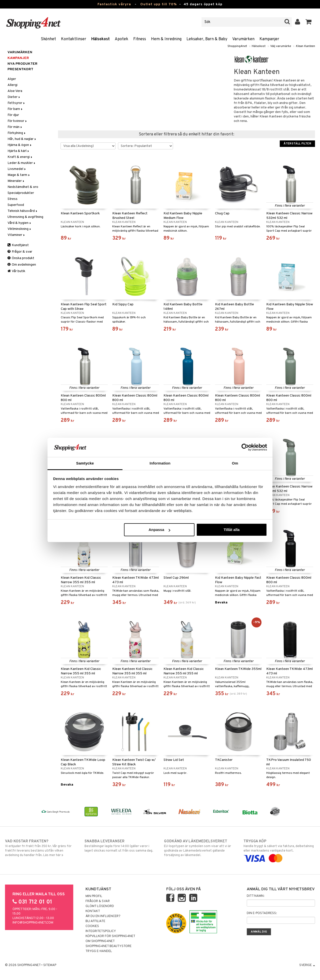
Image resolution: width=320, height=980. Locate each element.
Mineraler (16, 181)
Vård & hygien (20, 223)
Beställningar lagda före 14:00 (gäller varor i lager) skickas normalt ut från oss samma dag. (120, 846)
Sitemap (50, 965)
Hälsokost (100, 39)
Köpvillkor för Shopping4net (110, 936)
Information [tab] (160, 463)
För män (15, 127)
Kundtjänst (18, 245)
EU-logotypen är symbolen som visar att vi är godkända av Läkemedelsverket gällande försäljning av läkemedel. (200, 848)
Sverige (307, 965)
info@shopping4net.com (33, 923)
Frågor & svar (20, 252)
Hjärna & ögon (20, 145)
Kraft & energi (20, 157)
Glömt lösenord (100, 906)
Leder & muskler (22, 163)
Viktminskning (20, 229)
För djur (13, 115)
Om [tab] (235, 463)
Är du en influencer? (103, 916)
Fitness (140, 39)
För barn (15, 109)
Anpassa (159, 530)
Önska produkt (21, 258)
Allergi (12, 85)
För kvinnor (17, 121)
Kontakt (93, 911)
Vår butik (16, 271)
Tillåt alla (231, 530)
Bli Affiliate (95, 921)
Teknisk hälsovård (23, 211)
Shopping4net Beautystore (108, 946)
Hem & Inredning (166, 39)
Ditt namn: (255, 896)
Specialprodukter (21, 193)
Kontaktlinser (74, 39)
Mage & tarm (19, 175)
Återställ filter (297, 144)
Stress (12, 199)
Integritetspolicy (101, 931)
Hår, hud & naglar (22, 139)
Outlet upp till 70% (158, 4)
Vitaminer (16, 235)
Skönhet (48, 39)
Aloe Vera (15, 91)
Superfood (16, 205)
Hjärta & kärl (19, 151)
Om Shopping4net (100, 941)
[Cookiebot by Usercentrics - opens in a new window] (245, 447)
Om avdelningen (22, 265)
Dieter (14, 97)
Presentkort (20, 69)
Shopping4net (237, 46)
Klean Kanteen (305, 46)
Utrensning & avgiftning (25, 217)
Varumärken (243, 39)
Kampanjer (269, 39)
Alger (12, 79)
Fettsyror (16, 103)
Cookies (92, 926)
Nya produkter (22, 64)
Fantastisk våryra (114, 4)
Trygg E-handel (99, 951)
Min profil (94, 896)
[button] (309, 22)
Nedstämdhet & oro (23, 187)
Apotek (121, 39)
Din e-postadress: (262, 913)
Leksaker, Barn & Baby (207, 39)
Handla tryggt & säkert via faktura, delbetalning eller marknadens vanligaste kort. (279, 850)
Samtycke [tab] (85, 463)
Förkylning (17, 133)
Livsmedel (17, 169)
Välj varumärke (281, 46)
